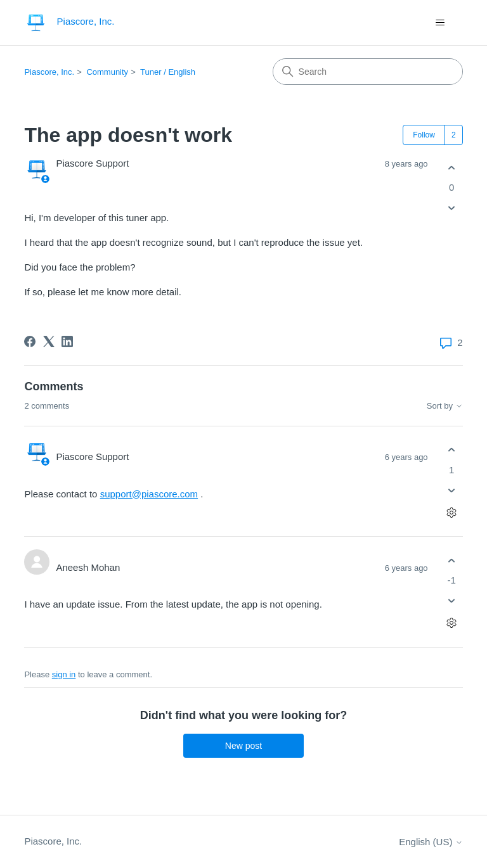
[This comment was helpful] (452, 450)
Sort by (445, 406)
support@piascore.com (149, 494)
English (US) (431, 842)
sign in (64, 674)
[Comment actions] (452, 512)
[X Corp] (49, 341)
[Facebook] (30, 341)
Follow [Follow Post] (424, 135)
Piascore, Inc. (49, 72)
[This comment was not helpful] (452, 490)
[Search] (368, 72)
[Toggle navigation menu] (440, 23)
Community (107, 72)
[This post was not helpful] (452, 208)
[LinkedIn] (67, 341)
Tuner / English (168, 72)
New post (243, 746)
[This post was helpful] (452, 168)
